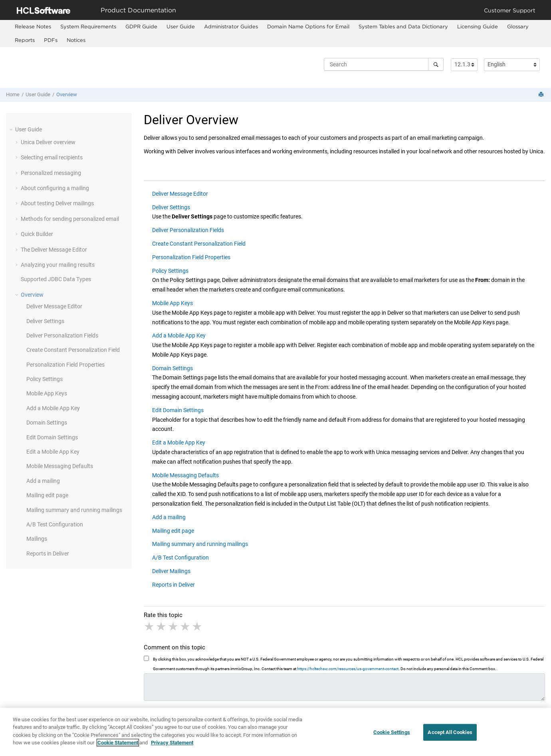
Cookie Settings (392, 732)
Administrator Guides (231, 26)
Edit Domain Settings (52, 437)
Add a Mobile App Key (53, 408)
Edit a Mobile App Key (53, 452)
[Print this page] (542, 95)
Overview (67, 94)
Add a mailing (43, 481)
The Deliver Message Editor (54, 250)
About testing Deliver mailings (57, 203)
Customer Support (510, 10)
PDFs (51, 40)
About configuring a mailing (55, 188)
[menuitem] (33, 27)
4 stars (186, 627)
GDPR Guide (141, 26)
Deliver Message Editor (54, 306)
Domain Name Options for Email (308, 26)
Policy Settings (45, 379)
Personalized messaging (51, 173)
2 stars (162, 627)
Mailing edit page (47, 495)
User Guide (181, 26)
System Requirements (88, 26)
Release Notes (33, 26)
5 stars (198, 627)
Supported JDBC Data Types (56, 279)
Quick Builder (37, 234)
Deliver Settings (45, 321)
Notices (76, 40)
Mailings (37, 539)
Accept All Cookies (450, 732)
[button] (12, 129)
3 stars (174, 627)
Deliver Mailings (171, 571)
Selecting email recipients (52, 157)
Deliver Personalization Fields (62, 335)
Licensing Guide (478, 26)
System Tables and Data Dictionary (403, 26)
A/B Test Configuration (55, 524)
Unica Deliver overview (48, 142)
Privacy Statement (172, 743)
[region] (275, 732)
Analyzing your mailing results (58, 265)
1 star (150, 627)
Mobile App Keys (47, 393)
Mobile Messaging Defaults (60, 466)
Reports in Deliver (48, 554)
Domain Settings (47, 423)
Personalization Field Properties (65, 365)
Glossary (518, 26)
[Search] (436, 64)
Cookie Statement (118, 743)
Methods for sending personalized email (70, 219)
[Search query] (384, 64)
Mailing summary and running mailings (74, 510)
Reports (25, 40)
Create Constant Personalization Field (73, 350)
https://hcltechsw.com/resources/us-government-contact (348, 669)
